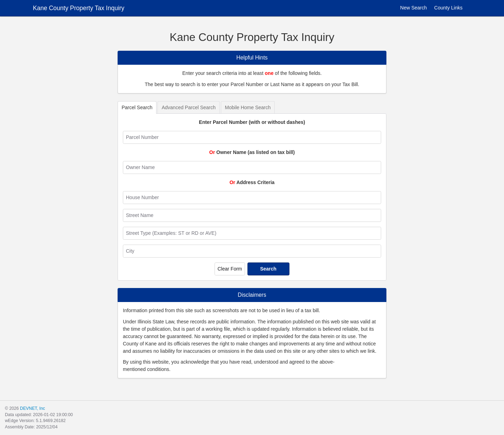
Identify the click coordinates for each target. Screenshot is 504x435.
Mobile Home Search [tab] (248, 107)
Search (268, 269)
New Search (409, 8)
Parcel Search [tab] (137, 107)
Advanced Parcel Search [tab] (189, 107)
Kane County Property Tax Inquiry (79, 8)
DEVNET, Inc (32, 408)
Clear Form (230, 269)
